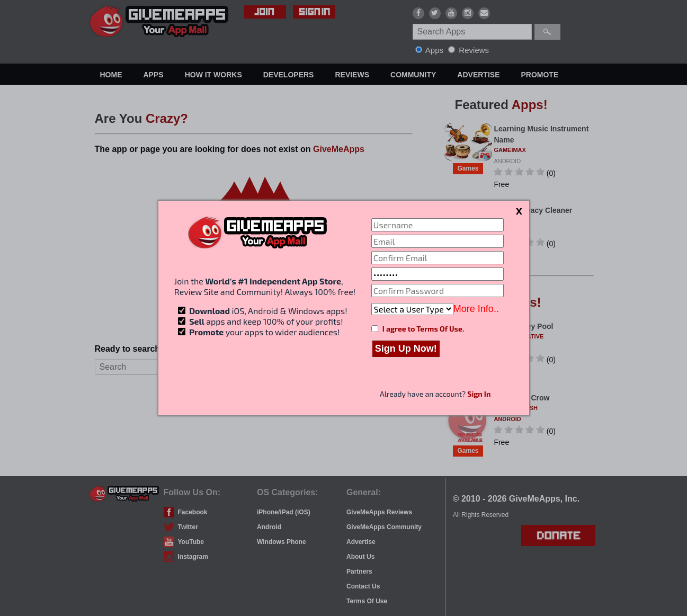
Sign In (479, 394)
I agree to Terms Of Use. (423, 329)
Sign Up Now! (406, 349)
